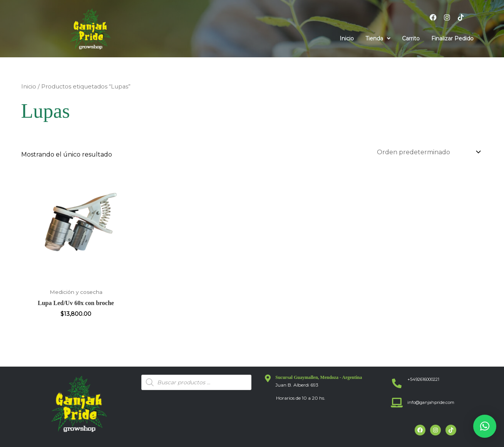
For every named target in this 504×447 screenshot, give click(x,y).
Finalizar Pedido (452, 38)
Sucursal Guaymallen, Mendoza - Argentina (319, 377)
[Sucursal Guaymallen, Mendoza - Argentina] (268, 379)
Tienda (378, 38)
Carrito (411, 38)
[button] (378, 38)
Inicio (347, 38)
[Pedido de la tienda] (428, 152)
